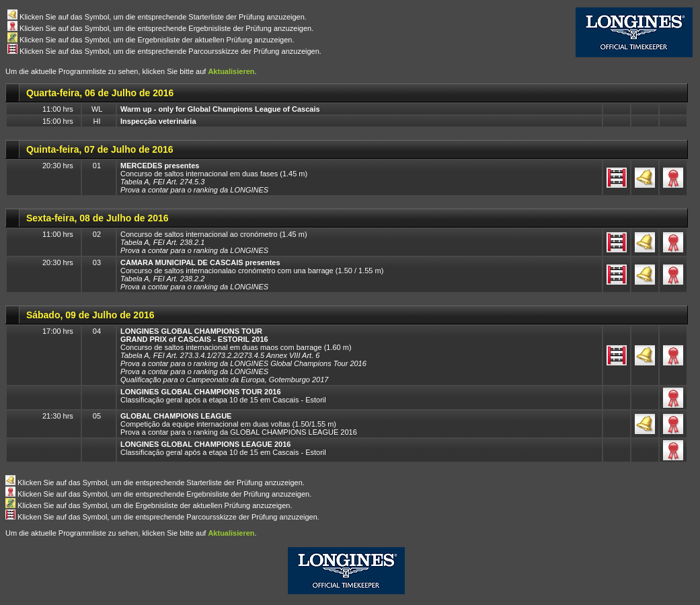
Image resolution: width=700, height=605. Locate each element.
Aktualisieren (231, 71)
